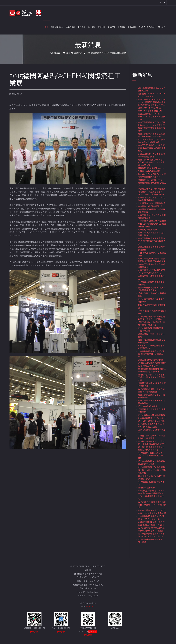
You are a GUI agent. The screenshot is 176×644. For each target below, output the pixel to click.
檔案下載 (101, 27)
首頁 (46, 27)
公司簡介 (82, 27)
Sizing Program (147, 27)
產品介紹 (92, 27)
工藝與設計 (71, 27)
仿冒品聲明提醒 (57, 27)
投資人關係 (132, 27)
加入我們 (162, 27)
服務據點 (121, 27)
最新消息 (111, 27)
